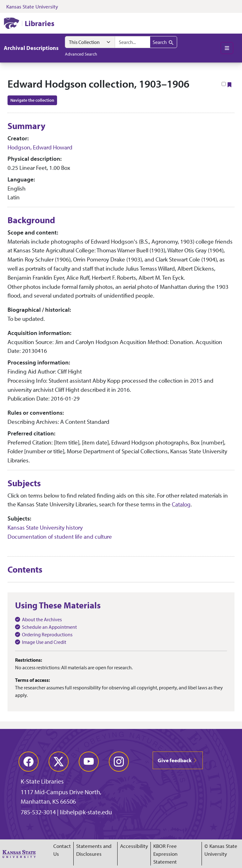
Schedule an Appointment (49, 627)
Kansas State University (32, 6)
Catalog (181, 504)
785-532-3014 (38, 812)
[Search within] (90, 42)
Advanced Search (81, 54)
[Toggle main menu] (227, 48)
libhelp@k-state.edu (86, 812)
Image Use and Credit (44, 642)
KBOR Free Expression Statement (165, 854)
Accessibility (134, 846)
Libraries (39, 23)
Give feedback (178, 760)
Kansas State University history (45, 527)
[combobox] (132, 42)
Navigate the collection (32, 100)
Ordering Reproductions (47, 634)
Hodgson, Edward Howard (40, 147)
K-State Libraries (42, 781)
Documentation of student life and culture (60, 536)
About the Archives (42, 619)
